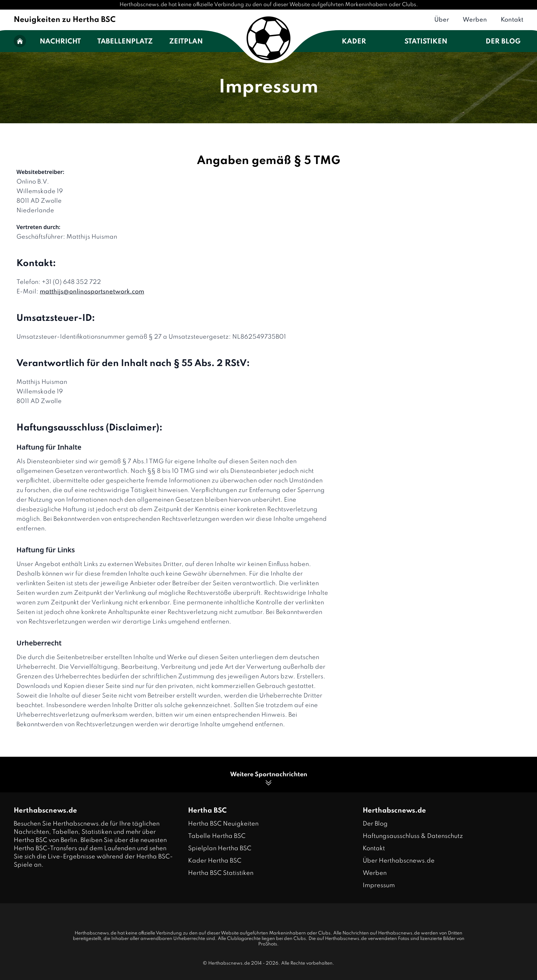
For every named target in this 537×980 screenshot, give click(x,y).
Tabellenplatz (125, 42)
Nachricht (60, 42)
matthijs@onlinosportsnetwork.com (92, 292)
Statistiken (426, 42)
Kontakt (512, 20)
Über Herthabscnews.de (399, 861)
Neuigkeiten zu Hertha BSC (65, 20)
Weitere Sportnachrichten (269, 779)
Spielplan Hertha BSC (220, 849)
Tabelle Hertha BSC (217, 836)
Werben (475, 20)
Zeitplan (186, 42)
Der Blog (503, 42)
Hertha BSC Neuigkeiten (223, 824)
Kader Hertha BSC (215, 861)
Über (442, 20)
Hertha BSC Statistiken (221, 873)
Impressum (379, 885)
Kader (354, 42)
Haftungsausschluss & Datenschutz (413, 836)
